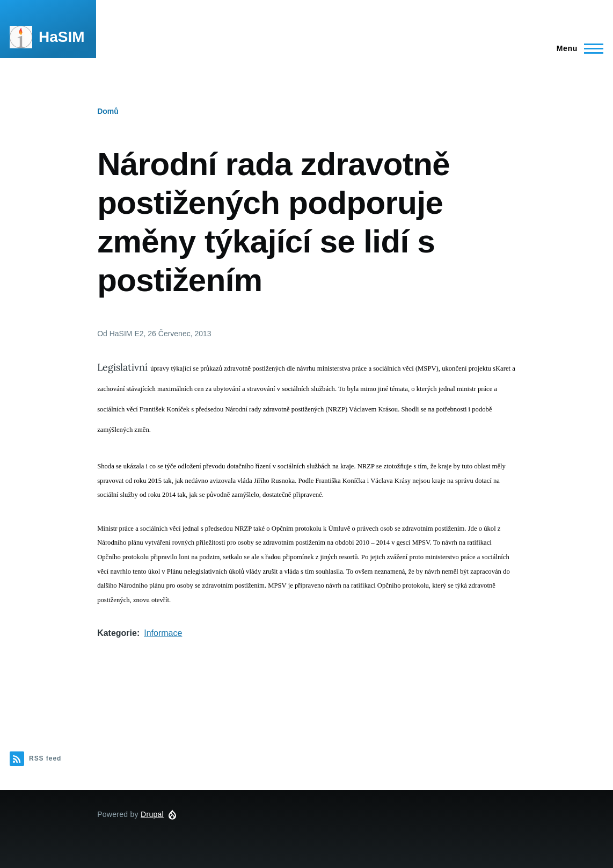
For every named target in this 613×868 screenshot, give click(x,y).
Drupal (152, 814)
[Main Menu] (577, 48)
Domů (108, 111)
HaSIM (62, 37)
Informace (163, 633)
